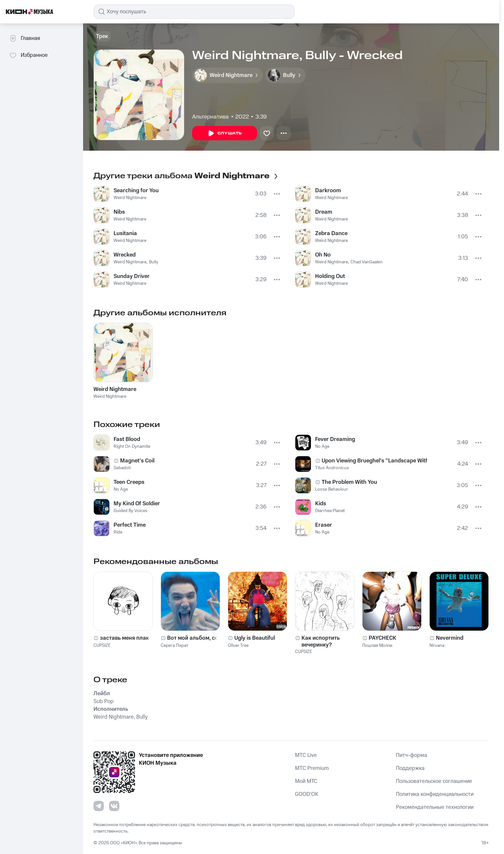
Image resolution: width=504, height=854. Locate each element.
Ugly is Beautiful (255, 638)
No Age (121, 489)
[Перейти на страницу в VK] (114, 806)
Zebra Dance (331, 233)
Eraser (324, 525)
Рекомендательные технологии (435, 807)
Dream (324, 212)
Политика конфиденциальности (435, 794)
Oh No (323, 255)
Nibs (119, 212)
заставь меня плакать (129, 638)
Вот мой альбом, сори (196, 638)
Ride (118, 532)
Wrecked (125, 255)
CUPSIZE (102, 646)
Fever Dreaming (335, 439)
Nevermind (450, 638)
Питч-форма (412, 755)
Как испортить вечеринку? (321, 641)
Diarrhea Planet (330, 511)
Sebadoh (122, 468)
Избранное (28, 55)
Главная (25, 38)
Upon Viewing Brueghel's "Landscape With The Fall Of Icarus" (375, 461)
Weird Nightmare (130, 198)
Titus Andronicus (332, 468)
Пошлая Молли (377, 646)
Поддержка (410, 768)
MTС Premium (312, 768)
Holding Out (330, 276)
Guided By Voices (130, 511)
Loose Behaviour (332, 489)
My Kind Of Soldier (137, 504)
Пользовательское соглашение (434, 781)
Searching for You (136, 191)
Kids (321, 504)
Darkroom (328, 191)
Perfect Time (130, 525)
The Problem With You (349, 482)
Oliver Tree (238, 646)
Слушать (225, 133)
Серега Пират (174, 646)
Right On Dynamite (132, 446)
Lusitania (125, 233)
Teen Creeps (129, 482)
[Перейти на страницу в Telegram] (99, 806)
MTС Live (306, 755)
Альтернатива (210, 117)
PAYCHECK (382, 638)
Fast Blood (127, 439)
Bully (154, 262)
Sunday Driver (132, 276)
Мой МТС (306, 781)
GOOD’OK (307, 794)
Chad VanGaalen (367, 262)
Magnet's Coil (137, 461)
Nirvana (437, 646)
